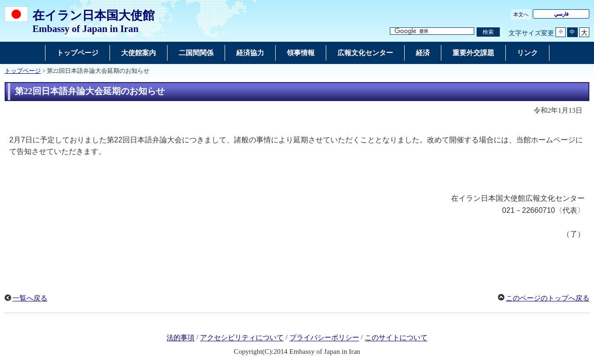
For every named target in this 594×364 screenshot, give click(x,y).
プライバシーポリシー (324, 338)
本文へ (521, 14)
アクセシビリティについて (242, 338)
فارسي (561, 14)
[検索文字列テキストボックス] (432, 31)
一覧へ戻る (30, 298)
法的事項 (181, 338)
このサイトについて (396, 338)
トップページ (23, 71)
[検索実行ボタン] (488, 32)
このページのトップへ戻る (548, 298)
